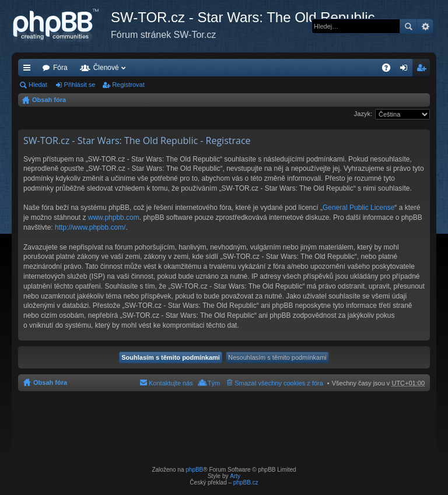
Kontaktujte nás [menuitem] (171, 383)
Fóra (60, 68)
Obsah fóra (49, 100)
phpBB (194, 470)
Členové (106, 68)
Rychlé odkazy (29, 70)
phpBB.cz (246, 482)
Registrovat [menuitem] (424, 70)
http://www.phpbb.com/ (90, 227)
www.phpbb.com (114, 217)
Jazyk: (363, 114)
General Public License (358, 208)
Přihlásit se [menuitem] (406, 70)
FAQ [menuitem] (390, 70)
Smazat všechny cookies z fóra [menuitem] (279, 383)
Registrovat (128, 85)
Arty (235, 476)
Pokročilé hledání (425, 26)
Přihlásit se (80, 85)
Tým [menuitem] (214, 383)
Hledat (408, 26)
